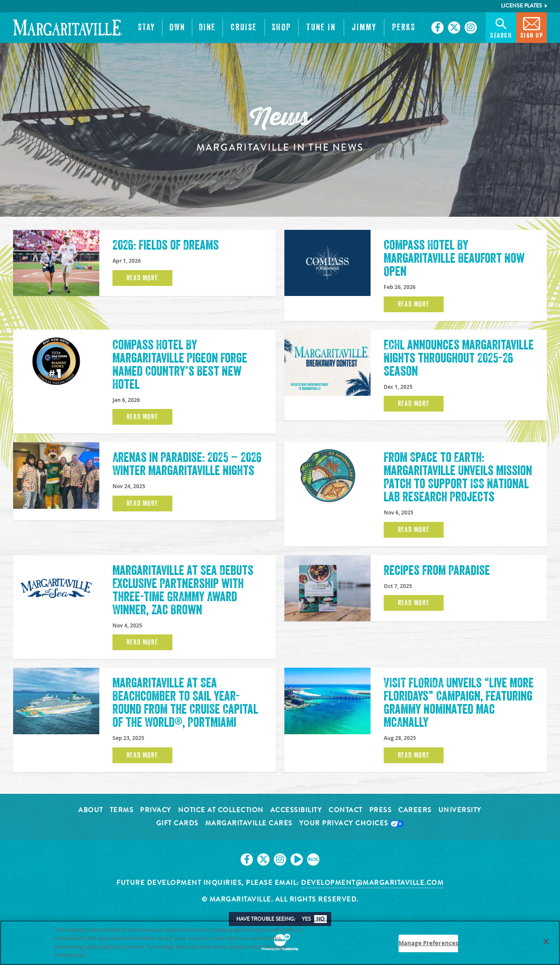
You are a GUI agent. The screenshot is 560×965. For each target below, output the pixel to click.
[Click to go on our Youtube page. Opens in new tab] (297, 859)
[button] (147, 28)
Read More (142, 278)
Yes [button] (306, 919)
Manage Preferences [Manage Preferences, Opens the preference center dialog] (428, 943)
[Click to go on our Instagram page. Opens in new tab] (471, 28)
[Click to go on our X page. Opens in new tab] (454, 28)
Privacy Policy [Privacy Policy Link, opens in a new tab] (110, 955)
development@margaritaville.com (372, 883)
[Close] (546, 941)
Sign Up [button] (532, 27)
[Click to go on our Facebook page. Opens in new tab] (437, 28)
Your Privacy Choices (352, 824)
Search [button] (501, 27)
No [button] (320, 919)
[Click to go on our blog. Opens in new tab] (313, 859)
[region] (280, 943)
